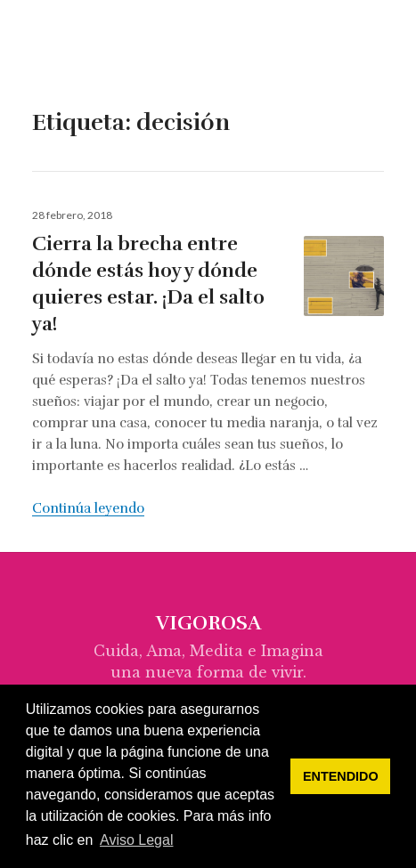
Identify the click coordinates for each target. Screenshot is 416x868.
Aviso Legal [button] (136, 840)
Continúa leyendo (88, 508)
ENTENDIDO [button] (341, 776)
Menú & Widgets (377, 65)
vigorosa (85, 45)
